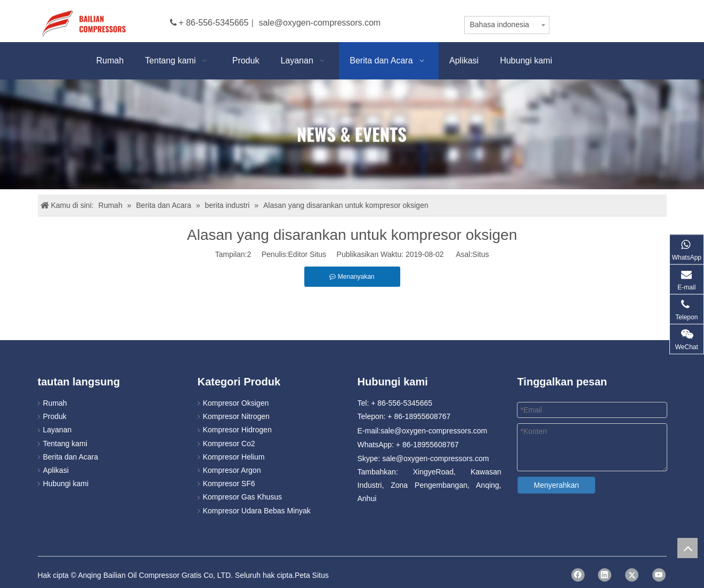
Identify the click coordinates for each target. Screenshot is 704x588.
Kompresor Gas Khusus (243, 497)
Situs (480, 254)
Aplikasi (56, 470)
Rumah (55, 403)
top (687, 548)
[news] (352, 134)
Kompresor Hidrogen (237, 430)
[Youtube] (659, 575)
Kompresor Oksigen (236, 403)
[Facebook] (578, 575)
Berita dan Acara (71, 457)
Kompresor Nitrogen (236, 416)
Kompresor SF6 (229, 484)
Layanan (58, 430)
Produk (55, 416)
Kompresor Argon (232, 470)
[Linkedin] (605, 575)
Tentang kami (65, 444)
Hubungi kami (66, 484)
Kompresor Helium (234, 457)
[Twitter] (632, 575)
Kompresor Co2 (229, 444)
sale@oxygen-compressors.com (319, 23)
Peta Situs (312, 575)
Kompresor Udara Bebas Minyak (257, 511)
